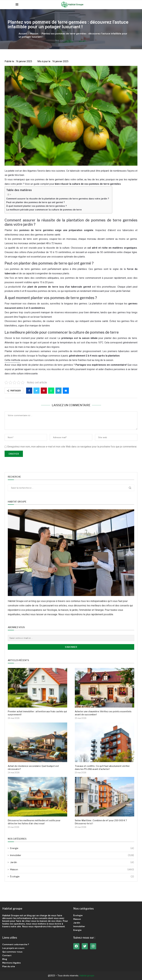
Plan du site (9, 966)
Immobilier (72, 855)
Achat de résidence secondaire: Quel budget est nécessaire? (33, 768)
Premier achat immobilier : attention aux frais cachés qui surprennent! (37, 713)
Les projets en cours (13, 948)
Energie (72, 848)
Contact (7, 955)
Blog (5, 959)
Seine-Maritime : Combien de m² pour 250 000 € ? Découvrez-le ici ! (101, 822)
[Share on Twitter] (36, 391)
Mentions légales (12, 963)
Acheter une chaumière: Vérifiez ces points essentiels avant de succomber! (103, 713)
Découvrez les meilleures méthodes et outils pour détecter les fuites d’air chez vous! (34, 822)
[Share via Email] (66, 391)
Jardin (72, 862)
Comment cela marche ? (16, 944)
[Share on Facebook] (29, 391)
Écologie (72, 877)
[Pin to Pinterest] (44, 391)
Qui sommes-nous (12, 952)
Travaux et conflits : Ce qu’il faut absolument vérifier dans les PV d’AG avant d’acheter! (102, 768)
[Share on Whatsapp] (51, 391)
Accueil (23, 34)
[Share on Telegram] (58, 391)
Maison (34, 34)
